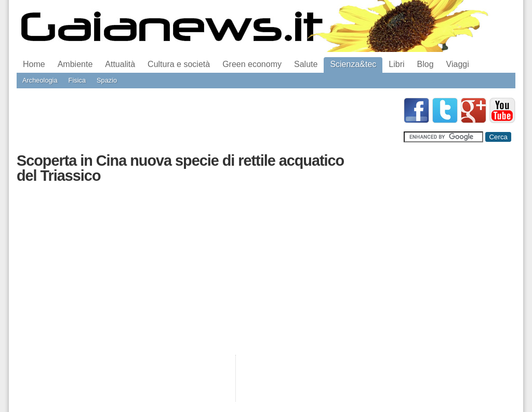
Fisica (77, 80)
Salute (306, 64)
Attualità (120, 64)
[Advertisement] (206, 121)
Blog (425, 64)
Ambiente (75, 64)
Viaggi (458, 64)
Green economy (252, 64)
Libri (396, 64)
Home (34, 64)
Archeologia (40, 80)
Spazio (107, 80)
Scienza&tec (353, 64)
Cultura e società (179, 64)
